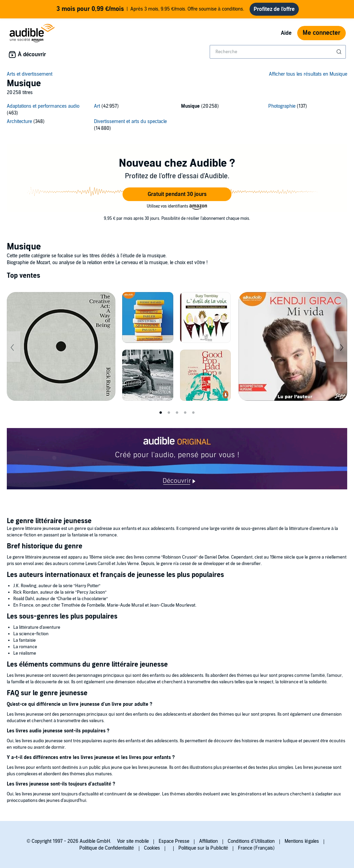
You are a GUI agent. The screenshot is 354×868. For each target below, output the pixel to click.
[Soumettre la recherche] (340, 52)
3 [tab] (177, 413)
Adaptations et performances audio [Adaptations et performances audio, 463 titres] (43, 106)
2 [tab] (169, 413)
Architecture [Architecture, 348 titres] (19, 121)
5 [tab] (193, 413)
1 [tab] (161, 413)
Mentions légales (302, 841)
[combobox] (278, 52)
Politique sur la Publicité (203, 848)
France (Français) (256, 848)
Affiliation (208, 841)
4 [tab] (185, 413)
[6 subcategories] (177, 118)
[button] (177, 194)
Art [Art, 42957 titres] (97, 106)
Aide (286, 33)
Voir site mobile (133, 841)
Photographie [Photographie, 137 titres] (282, 106)
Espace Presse (174, 841)
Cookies (152, 848)
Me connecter (321, 33)
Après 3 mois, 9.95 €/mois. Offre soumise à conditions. (150, 9)
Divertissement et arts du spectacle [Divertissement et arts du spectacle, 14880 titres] (130, 121)
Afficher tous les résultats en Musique (308, 74)
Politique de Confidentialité (107, 848)
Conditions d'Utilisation (251, 841)
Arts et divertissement (30, 74)
